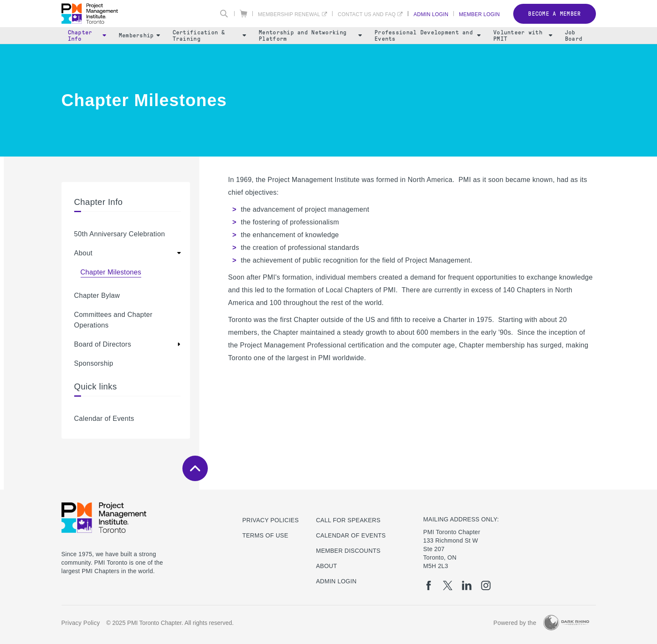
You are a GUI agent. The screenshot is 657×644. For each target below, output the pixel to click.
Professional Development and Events (428, 36)
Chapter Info (87, 36)
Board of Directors (103, 344)
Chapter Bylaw (97, 295)
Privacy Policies (270, 520)
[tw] (448, 585)
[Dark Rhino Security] (566, 623)
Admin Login (431, 14)
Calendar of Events (104, 419)
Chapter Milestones (111, 272)
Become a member (554, 14)
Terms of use (265, 535)
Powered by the (515, 623)
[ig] (486, 585)
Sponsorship (94, 363)
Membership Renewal (289, 14)
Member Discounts (348, 551)
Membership (139, 35)
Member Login (479, 14)
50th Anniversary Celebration (120, 234)
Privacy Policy (81, 623)
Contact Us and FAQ (367, 14)
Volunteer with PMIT (523, 36)
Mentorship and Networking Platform (310, 36)
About (83, 253)
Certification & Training (210, 36)
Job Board (574, 36)
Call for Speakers (348, 520)
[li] (467, 585)
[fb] (429, 585)
